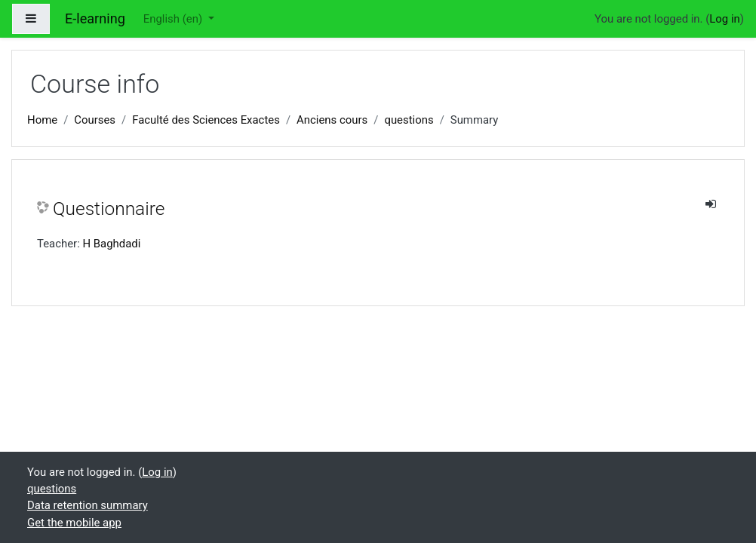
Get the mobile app (74, 523)
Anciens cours (332, 120)
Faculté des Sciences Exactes (206, 120)
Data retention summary (88, 505)
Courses (95, 120)
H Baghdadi (111, 244)
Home (42, 120)
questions (409, 120)
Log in (724, 19)
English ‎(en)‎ (174, 19)
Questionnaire (109, 209)
